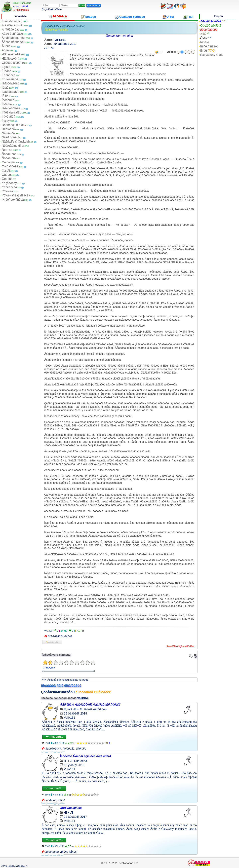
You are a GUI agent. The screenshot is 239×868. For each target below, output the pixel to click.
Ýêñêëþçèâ (9, 187)
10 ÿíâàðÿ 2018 (74, 765)
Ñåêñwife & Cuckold (15, 142)
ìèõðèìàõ (51, 800)
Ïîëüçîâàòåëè (209, 30)
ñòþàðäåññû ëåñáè (60, 636)
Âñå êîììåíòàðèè (211, 21)
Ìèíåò (5, 88)
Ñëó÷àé (7, 150)
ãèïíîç (64, 852)
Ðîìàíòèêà (8, 129)
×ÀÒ (203, 34)
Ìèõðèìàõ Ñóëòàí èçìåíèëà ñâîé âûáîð (85, 756)
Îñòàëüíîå (8, 100)
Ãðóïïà (6, 46)
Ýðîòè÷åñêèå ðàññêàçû (14, 866)
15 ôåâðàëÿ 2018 (75, 714)
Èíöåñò (7, 71)
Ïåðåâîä (7, 104)
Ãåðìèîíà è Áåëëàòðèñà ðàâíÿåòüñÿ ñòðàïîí (90, 705)
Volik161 (60, 40)
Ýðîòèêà (7, 191)
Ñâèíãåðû (8, 133)
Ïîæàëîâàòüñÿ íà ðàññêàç (181, 646)
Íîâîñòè (205, 42)
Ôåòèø (6, 175)
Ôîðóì (204, 38)
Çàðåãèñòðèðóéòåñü (58, 692)
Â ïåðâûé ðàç (11, 30)
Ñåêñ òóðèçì (10, 137)
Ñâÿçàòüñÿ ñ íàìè (212, 55)
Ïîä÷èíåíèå (8, 117)
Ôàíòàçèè (8, 162)
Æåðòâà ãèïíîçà (71, 808)
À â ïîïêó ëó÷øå (12, 25)
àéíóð (61, 800)
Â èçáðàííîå (52, 642)
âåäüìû (73, 852)
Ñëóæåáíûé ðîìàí (13, 146)
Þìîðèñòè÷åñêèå (13, 200)
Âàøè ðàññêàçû (12, 34)
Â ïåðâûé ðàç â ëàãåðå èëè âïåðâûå (65, 26)
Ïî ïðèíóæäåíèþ (11, 113)
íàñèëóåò (69, 749)
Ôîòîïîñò (7, 179)
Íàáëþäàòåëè (11, 92)
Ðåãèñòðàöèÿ (94, 6)
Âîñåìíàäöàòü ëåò (14, 38)
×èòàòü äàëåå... (54, 737)
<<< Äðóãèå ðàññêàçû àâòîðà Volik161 (65, 680)
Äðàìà (6, 50)
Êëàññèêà (9, 75)
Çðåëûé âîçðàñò (13, 63)
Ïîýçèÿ (6, 121)
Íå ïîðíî (6, 96)
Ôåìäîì (6, 171)
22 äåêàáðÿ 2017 (75, 817)
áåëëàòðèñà (53, 749)
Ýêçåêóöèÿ (9, 183)
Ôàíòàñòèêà (10, 166)
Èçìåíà (6, 67)
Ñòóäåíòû (8, 158)
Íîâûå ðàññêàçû (12, 21)
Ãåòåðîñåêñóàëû (13, 42)
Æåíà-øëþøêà (11, 54)
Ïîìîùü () (208, 51)
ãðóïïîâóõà (52, 852)
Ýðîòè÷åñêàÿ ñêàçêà (16, 195)
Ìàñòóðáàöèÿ (10, 83)
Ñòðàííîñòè (9, 154)
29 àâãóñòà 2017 (65, 44)
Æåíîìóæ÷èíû (10, 59)
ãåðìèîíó (81, 749)
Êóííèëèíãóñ (10, 79)
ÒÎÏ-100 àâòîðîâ (211, 26)
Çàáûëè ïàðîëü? (52, 9)
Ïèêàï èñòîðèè (11, 108)
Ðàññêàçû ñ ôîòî (13, 125)
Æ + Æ (49, 48)
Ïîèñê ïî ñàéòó (209, 46)
